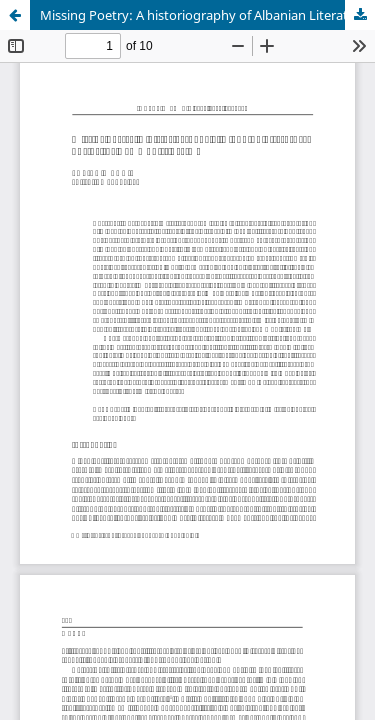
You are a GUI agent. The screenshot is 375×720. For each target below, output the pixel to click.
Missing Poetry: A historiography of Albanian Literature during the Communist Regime (207, 15)
